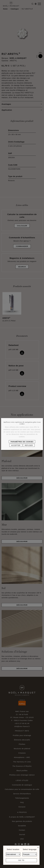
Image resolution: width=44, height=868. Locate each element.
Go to (21, 860)
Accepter (16, 445)
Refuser (29, 445)
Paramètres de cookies (22, 442)
